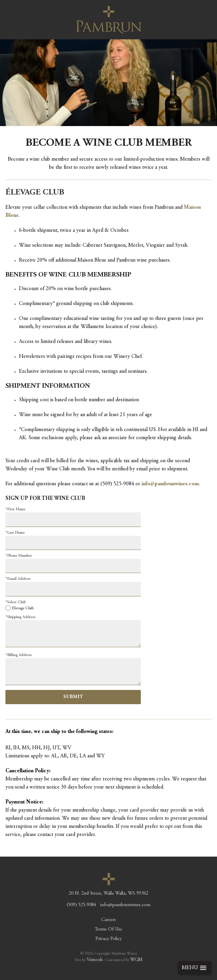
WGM (136, 960)
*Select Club (16, 602)
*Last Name (15, 533)
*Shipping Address (20, 617)
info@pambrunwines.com (170, 484)
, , (108, 894)
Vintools (95, 960)
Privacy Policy (108, 939)
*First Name (15, 509)
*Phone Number (19, 556)
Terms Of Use (108, 930)
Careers (108, 920)
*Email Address (18, 579)
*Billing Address (18, 655)
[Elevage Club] (8, 608)
